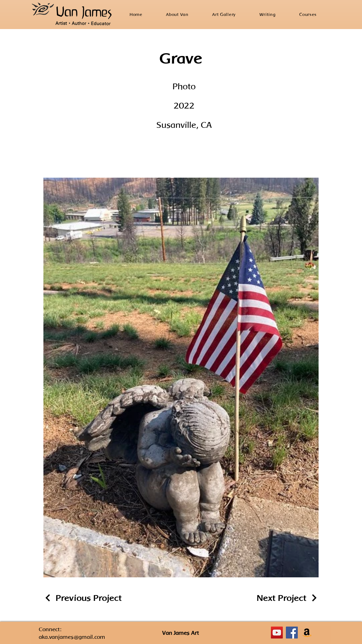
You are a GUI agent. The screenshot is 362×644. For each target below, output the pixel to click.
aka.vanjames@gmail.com (72, 637)
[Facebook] (292, 633)
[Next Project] (288, 598)
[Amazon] (307, 633)
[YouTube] (277, 633)
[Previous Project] (83, 598)
